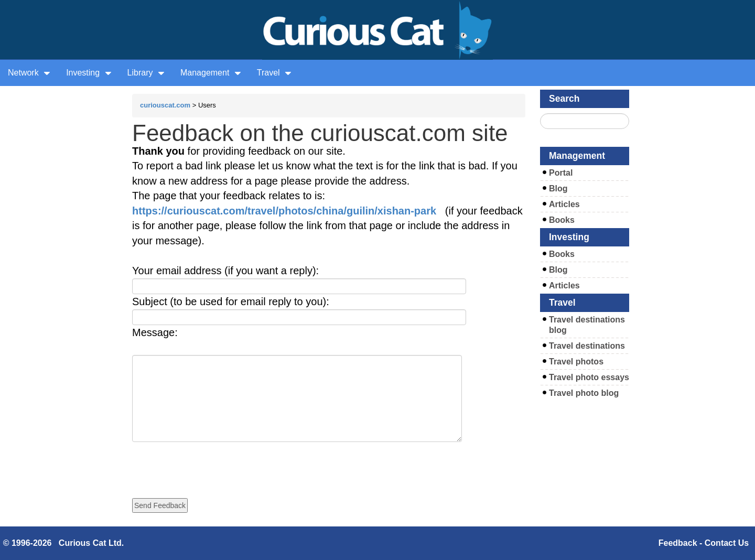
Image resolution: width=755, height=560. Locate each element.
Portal (561, 173)
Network (29, 73)
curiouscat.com (165, 105)
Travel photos (576, 362)
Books (562, 220)
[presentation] (212, 462)
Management (211, 73)
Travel (274, 73)
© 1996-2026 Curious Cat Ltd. (64, 543)
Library (146, 73)
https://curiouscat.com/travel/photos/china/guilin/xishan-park (284, 211)
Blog (558, 189)
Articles (564, 204)
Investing (89, 73)
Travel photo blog (584, 393)
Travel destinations (587, 346)
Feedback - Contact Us (704, 543)
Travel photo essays (589, 377)
